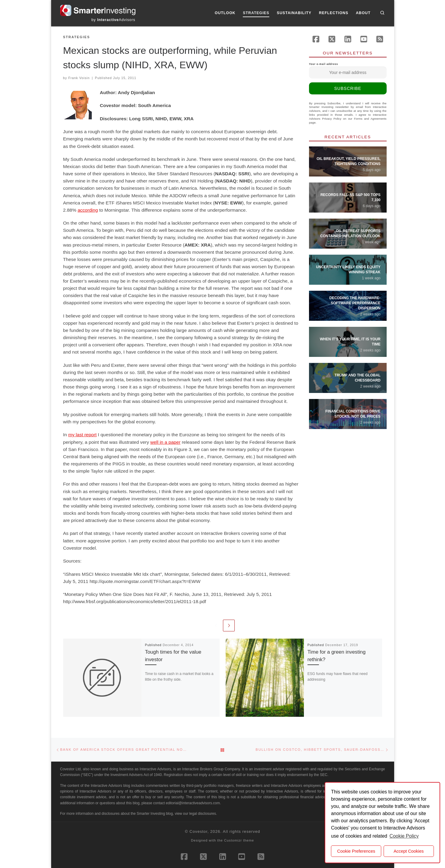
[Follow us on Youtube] (364, 39)
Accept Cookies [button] (409, 851)
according (88, 210)
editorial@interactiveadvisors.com (193, 803)
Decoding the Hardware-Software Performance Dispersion (355, 303)
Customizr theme (239, 840)
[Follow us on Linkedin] (348, 39)
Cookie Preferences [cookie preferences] (356, 851)
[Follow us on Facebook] (316, 39)
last (79, 435)
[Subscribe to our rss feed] (380, 39)
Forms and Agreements (370, 119)
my (71, 435)
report (90, 435)
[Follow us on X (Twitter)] (332, 39)
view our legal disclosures (195, 814)
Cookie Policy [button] (404, 836)
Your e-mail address (348, 71)
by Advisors (113, 20)
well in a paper (165, 442)
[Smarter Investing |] (98, 10)
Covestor (199, 831)
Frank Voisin (79, 78)
